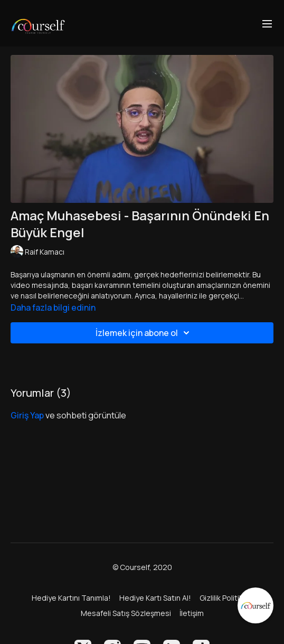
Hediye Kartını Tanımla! (71, 598)
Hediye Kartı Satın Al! (155, 598)
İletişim (192, 613)
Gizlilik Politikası (226, 598)
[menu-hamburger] (267, 23)
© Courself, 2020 (142, 567)
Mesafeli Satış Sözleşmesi (126, 613)
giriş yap (27, 415)
